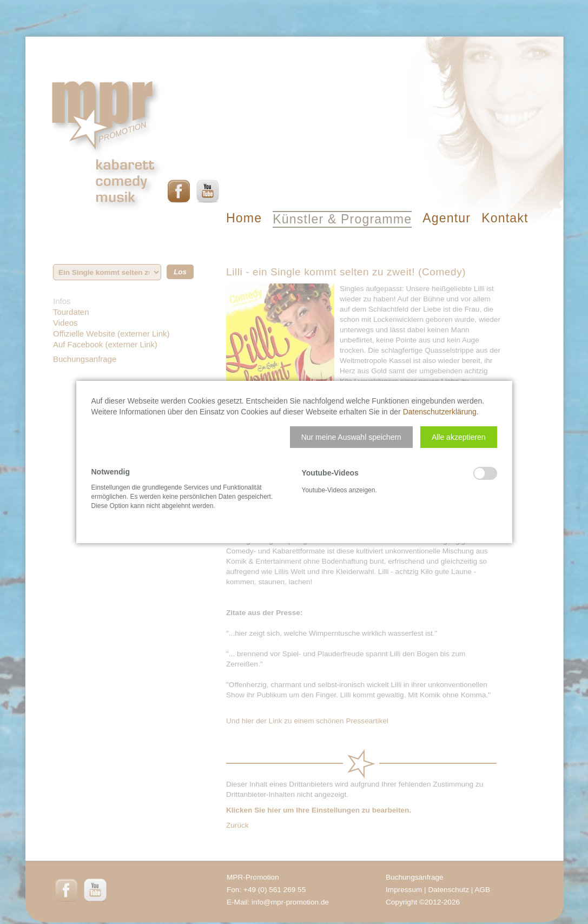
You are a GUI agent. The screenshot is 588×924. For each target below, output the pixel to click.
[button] (351, 437)
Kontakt (505, 218)
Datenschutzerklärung (440, 412)
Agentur (447, 218)
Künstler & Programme (342, 219)
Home (244, 218)
